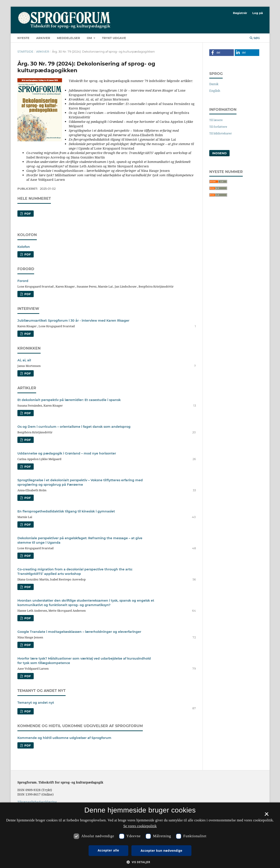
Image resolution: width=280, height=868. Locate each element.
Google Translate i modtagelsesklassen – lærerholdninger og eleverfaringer (79, 632)
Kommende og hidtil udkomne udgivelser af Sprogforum (64, 738)
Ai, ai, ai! (24, 360)
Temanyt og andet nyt (36, 703)
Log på (258, 13)
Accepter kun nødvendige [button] (161, 851)
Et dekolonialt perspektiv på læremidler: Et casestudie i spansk (69, 400)
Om (90, 38)
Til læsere (216, 120)
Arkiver (43, 38)
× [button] (267, 816)
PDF (27, 254)
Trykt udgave (114, 38)
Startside (25, 51)
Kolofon (24, 247)
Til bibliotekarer (221, 133)
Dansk (214, 84)
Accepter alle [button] (108, 850)
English (215, 91)
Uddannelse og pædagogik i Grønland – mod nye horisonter (67, 453)
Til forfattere (218, 127)
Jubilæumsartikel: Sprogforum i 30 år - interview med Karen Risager (73, 321)
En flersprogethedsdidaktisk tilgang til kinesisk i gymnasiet (66, 511)
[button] (222, 53)
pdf (27, 214)
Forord (23, 281)
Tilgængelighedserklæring (37, 802)
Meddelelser (68, 38)
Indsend (219, 153)
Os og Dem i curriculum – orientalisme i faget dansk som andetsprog (74, 427)
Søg (255, 38)
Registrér (240, 13)
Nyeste (23, 38)
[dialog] (140, 835)
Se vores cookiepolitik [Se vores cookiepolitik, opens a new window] (140, 826)
